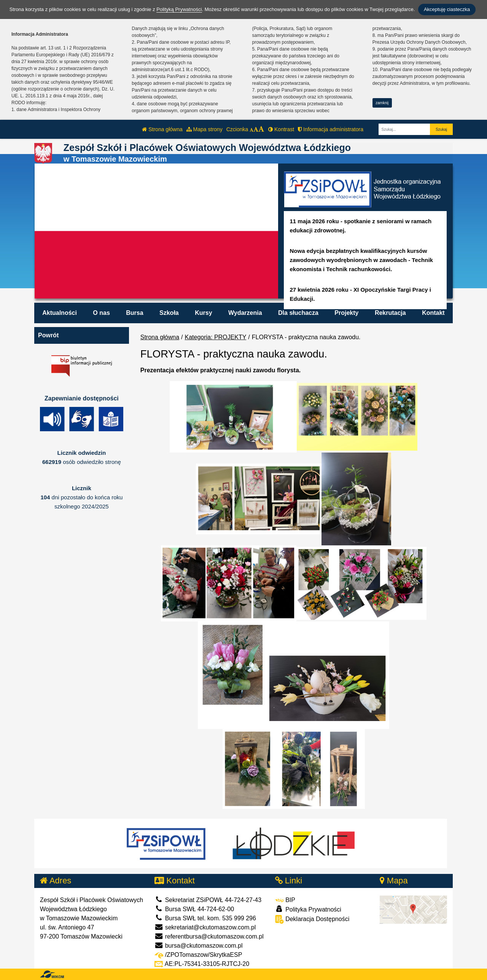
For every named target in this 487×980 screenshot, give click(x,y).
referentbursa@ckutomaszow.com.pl (209, 936)
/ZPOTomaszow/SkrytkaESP (198, 955)
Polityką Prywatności (179, 9)
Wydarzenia (245, 313)
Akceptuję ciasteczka (447, 9)
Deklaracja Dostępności (312, 919)
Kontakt (433, 313)
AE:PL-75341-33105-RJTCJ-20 (202, 964)
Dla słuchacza (298, 313)
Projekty (346, 313)
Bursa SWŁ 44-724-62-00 (194, 909)
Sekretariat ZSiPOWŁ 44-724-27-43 (208, 900)
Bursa (134, 313)
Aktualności (60, 313)
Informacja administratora (331, 129)
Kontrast (281, 129)
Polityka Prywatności (308, 909)
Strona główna (162, 129)
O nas (101, 313)
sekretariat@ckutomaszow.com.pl (205, 927)
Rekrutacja (390, 313)
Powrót (48, 335)
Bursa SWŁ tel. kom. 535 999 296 (205, 918)
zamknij (382, 103)
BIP (285, 900)
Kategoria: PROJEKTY (216, 337)
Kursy (203, 313)
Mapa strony (205, 129)
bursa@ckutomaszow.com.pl (198, 946)
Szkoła (169, 313)
